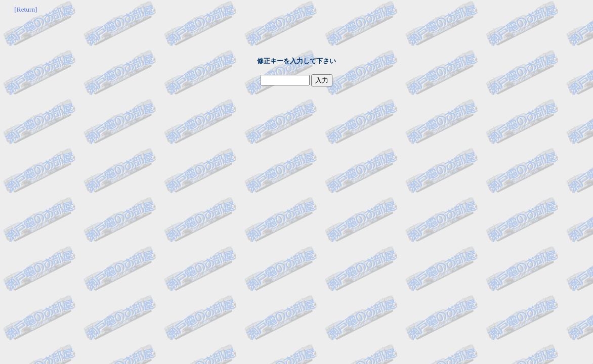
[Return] (26, 9)
